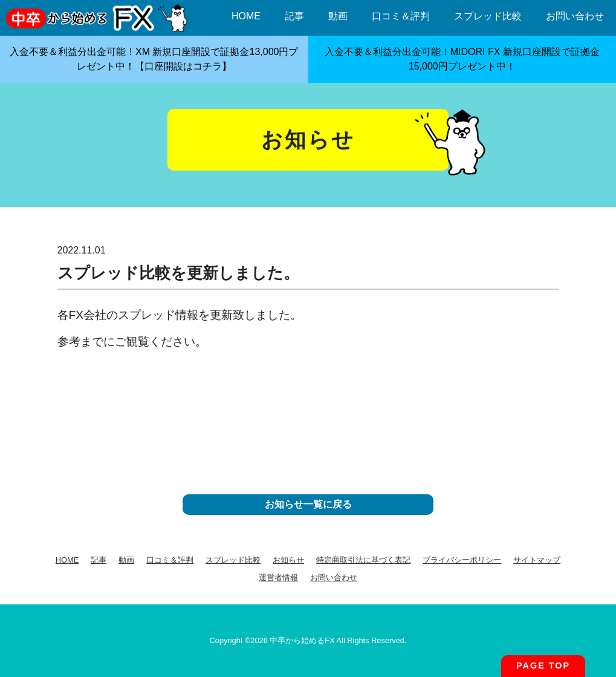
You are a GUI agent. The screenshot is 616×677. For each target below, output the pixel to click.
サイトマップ (537, 560)
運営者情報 (278, 577)
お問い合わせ (575, 16)
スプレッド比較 (488, 16)
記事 (294, 16)
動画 (338, 16)
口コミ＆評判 (401, 16)
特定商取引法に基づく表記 (363, 560)
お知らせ (288, 560)
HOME (246, 16)
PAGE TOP (543, 666)
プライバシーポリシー (462, 560)
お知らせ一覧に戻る (308, 504)
